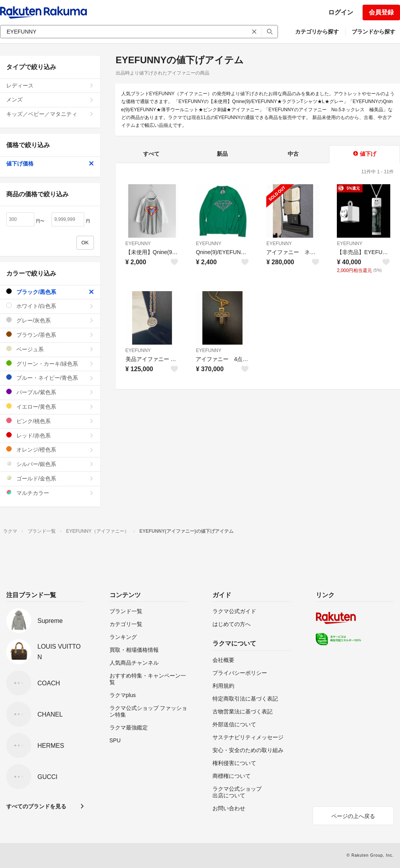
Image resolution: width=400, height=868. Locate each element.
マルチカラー (50, 493)
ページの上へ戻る (353, 816)
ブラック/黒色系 (50, 292)
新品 (222, 154)
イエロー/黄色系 (50, 406)
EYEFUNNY (138, 244)
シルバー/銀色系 (50, 464)
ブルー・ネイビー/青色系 (50, 378)
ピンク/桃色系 (50, 421)
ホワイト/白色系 (50, 306)
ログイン (341, 12)
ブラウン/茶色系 (50, 335)
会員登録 (381, 12)
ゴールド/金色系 (50, 478)
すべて (151, 154)
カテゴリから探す (317, 32)
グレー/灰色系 (50, 320)
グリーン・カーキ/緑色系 (50, 364)
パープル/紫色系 (50, 392)
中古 (293, 154)
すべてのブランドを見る (36, 806)
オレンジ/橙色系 (50, 449)
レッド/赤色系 (50, 435)
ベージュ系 (50, 349)
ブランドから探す (373, 32)
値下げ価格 (50, 164)
